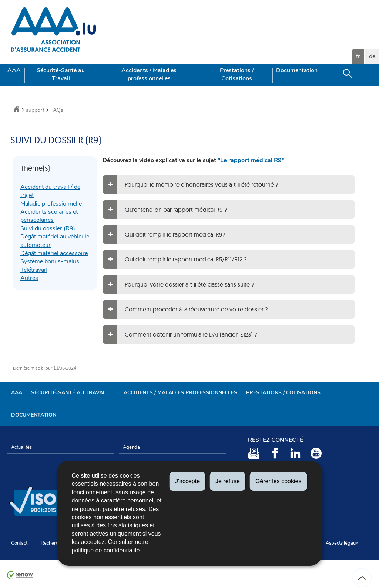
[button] (348, 75)
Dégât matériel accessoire (54, 253)
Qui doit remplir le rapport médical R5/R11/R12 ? (186, 259)
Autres (29, 278)
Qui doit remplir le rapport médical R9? (175, 234)
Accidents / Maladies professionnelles (149, 74)
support (35, 110)
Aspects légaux (342, 543)
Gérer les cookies (279, 481)
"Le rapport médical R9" (251, 160)
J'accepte (187, 481)
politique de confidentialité (106, 550)
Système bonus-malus (50, 261)
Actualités (21, 447)
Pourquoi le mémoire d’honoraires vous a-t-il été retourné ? (201, 184)
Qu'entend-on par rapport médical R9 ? (176, 210)
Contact (19, 543)
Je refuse (228, 481)
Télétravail (34, 270)
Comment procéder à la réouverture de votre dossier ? (196, 309)
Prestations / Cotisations (237, 74)
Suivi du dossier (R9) (48, 228)
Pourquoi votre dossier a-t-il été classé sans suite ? (189, 284)
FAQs (57, 110)
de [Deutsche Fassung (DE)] (372, 56)
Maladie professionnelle (51, 204)
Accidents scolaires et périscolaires (49, 216)
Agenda (131, 447)
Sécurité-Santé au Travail (61, 74)
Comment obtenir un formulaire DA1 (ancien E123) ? (191, 334)
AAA (14, 70)
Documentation (297, 70)
